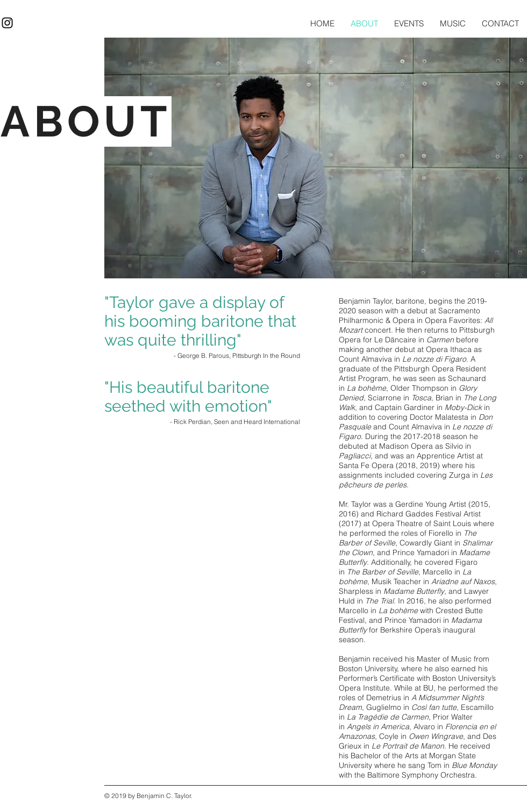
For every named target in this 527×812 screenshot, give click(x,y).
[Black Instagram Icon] (7, 23)
